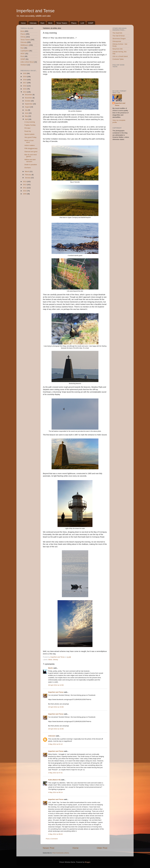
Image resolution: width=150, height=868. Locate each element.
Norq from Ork (118, 49)
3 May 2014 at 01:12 (55, 744)
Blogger (88, 862)
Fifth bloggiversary (31, 148)
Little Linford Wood (27, 62)
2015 (25, 89)
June (27, 113)
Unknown (52, 736)
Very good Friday (30, 137)
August (28, 107)
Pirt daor (27, 128)
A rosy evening (30, 122)
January (28, 178)
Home (23, 23)
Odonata (33, 23)
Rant (42, 23)
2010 (25, 191)
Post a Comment (52, 839)
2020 (25, 73)
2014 (25, 92)
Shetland (24, 65)
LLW (82, 23)
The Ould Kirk (117, 33)
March (27, 171)
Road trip (28, 131)
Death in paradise (31, 165)
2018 (25, 80)
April (27, 119)
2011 (25, 188)
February (28, 175)
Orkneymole (117, 41)
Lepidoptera (25, 51)
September (29, 104)
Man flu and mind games (31, 156)
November (29, 98)
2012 (25, 185)
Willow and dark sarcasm (30, 160)
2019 (25, 77)
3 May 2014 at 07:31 (55, 773)
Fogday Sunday (30, 125)
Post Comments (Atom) (61, 853)
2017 (25, 83)
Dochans (28, 168)
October (28, 101)
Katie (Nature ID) (54, 780)
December (29, 95)
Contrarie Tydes (118, 59)
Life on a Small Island (120, 56)
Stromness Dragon (119, 39)
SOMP (91, 23)
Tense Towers (62, 23)
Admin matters (30, 145)
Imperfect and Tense (36, 11)
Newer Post (49, 848)
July (26, 110)
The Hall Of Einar (119, 36)
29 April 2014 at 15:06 (56, 707)
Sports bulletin (30, 134)
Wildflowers (25, 45)
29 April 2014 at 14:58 (56, 685)
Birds (50, 23)
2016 (25, 86)
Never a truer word (29, 141)
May (27, 116)
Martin (51, 668)
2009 (25, 194)
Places (74, 23)
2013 (25, 182)
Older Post (102, 848)
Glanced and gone (31, 152)
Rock (22, 56)
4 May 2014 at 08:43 (55, 834)
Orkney (56, 660)
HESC (23, 54)
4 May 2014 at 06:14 (55, 792)
